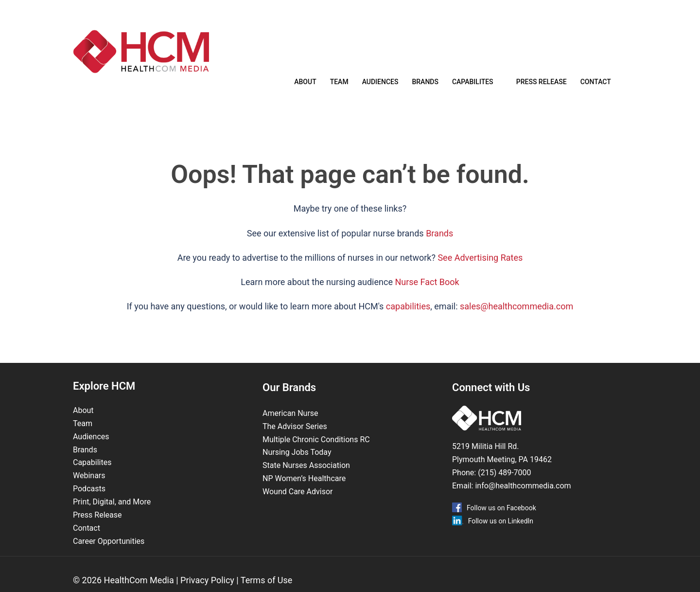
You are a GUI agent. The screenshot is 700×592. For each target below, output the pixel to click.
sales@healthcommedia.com (516, 319)
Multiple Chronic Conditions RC (316, 452)
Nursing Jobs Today (297, 465)
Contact (596, 84)
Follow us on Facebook (501, 520)
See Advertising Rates (480, 270)
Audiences (380, 84)
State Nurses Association (306, 478)
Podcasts (89, 501)
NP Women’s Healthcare (304, 491)
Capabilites (473, 84)
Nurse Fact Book (427, 295)
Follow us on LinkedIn (501, 534)
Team (339, 84)
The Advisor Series (295, 439)
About (305, 84)
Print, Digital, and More (112, 514)
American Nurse (290, 426)
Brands (425, 84)
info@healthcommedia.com (523, 498)
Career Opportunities (109, 554)
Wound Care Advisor (298, 504)
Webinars (89, 488)
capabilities (408, 319)
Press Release (542, 84)
